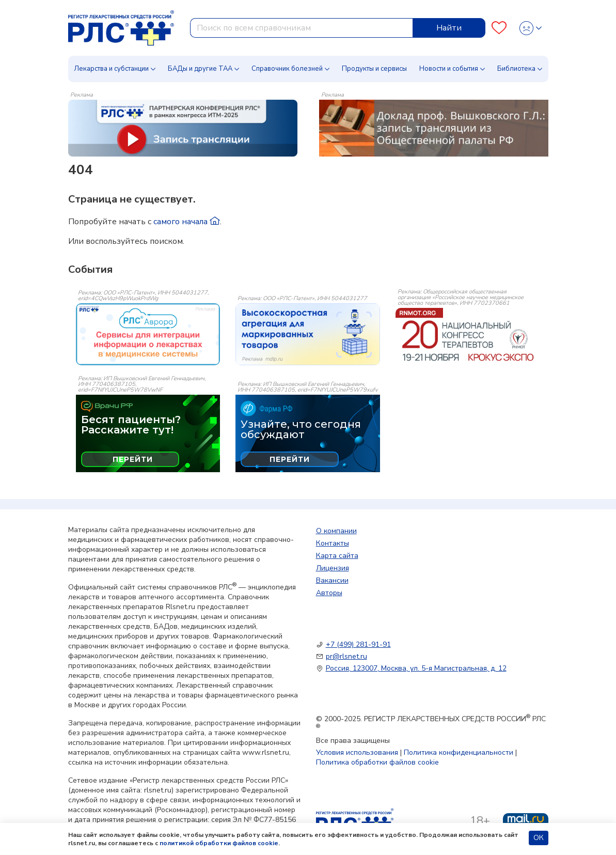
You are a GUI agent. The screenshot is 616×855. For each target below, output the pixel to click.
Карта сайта (337, 556)
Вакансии (332, 580)
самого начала (187, 222)
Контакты (333, 543)
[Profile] (531, 28)
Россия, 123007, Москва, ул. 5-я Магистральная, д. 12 (416, 668)
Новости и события (449, 69)
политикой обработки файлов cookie (219, 843)
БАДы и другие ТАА (200, 69)
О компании (336, 531)
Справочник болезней (287, 69)
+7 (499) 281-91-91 (358, 644)
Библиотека (516, 69)
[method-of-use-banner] (183, 128)
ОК (539, 838)
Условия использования (357, 752)
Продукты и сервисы (374, 69)
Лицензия (333, 568)
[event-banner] (148, 334)
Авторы (329, 593)
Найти (449, 28)
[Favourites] (499, 28)
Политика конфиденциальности (459, 752)
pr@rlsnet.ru (346, 656)
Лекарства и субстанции (111, 69)
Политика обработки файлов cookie (377, 762)
